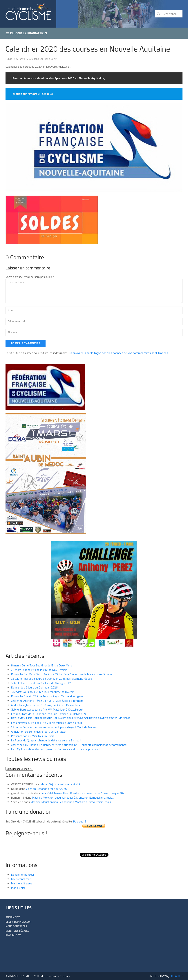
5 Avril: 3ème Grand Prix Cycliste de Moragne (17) (41, 683)
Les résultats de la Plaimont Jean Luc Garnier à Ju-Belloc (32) (48, 714)
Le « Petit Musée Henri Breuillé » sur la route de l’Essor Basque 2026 (83, 793)
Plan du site (18, 888)
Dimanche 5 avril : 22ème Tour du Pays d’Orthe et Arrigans (47, 696)
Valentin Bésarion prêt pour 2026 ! (47, 789)
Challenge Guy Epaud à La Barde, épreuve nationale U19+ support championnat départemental (69, 745)
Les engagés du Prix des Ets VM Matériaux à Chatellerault (47, 723)
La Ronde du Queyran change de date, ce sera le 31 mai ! (46, 740)
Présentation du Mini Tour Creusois (33, 736)
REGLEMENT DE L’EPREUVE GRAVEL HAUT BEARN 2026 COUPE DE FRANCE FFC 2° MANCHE (70, 718)
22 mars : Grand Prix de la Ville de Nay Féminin (39, 670)
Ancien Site (13, 917)
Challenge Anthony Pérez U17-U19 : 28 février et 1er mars (47, 701)
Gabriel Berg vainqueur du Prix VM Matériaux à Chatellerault (47, 709)
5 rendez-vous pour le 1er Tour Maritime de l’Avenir (42, 692)
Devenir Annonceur (23, 875)
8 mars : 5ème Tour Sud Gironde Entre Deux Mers (41, 665)
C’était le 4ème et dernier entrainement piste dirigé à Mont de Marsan (54, 727)
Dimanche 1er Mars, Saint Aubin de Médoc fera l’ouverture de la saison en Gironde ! (62, 674)
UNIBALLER (176, 976)
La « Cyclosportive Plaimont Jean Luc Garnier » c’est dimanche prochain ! (56, 749)
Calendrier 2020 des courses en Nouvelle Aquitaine (88, 49)
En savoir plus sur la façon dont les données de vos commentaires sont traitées (118, 353)
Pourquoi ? (80, 821)
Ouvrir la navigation (26, 33)
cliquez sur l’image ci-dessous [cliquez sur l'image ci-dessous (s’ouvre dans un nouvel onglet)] (33, 94)
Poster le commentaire (26, 343)
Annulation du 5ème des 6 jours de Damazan (39, 732)
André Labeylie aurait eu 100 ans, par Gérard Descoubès (45, 705)
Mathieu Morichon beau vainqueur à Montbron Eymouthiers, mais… (73, 797)
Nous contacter (21, 879)
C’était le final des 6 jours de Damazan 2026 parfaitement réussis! (52, 679)
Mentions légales (22, 883)
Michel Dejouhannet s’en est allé (60, 784)
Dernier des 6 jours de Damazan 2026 (34, 687)
